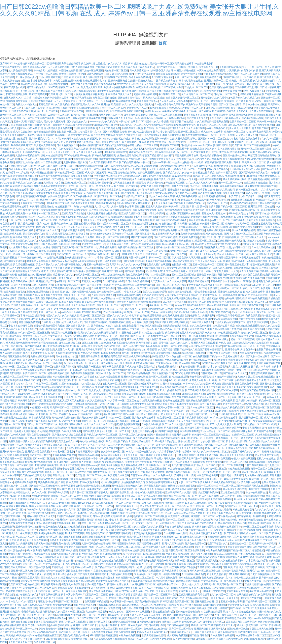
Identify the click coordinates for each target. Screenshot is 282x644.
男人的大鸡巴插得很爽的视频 (175, 241)
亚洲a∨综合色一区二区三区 (111, 373)
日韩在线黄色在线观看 (120, 217)
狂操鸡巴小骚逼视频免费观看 (36, 81)
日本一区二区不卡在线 (20, 220)
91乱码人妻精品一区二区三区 (232, 254)
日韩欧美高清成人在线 (194, 394)
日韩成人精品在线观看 (223, 482)
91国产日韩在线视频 (141, 237)
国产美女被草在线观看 (144, 418)
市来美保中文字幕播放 (39, 510)
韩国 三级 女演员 (225, 84)
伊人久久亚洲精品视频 (243, 230)
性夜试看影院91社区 (241, 152)
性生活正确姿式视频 (191, 247)
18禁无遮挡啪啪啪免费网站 (262, 155)
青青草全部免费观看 (72, 193)
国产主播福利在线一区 (85, 196)
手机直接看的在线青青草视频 (249, 278)
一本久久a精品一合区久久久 (71, 278)
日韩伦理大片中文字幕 (94, 220)
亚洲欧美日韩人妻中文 (78, 326)
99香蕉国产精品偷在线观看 (104, 448)
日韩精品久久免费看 (84, 237)
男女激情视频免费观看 (76, 210)
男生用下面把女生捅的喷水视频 (138, 353)
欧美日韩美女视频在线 (251, 520)
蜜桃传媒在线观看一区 (48, 227)
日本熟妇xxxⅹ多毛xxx (61, 261)
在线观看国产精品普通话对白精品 (243, 251)
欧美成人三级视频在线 (55, 288)
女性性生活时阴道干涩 (99, 183)
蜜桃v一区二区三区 (215, 448)
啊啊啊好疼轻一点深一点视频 (136, 567)
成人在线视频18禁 (110, 482)
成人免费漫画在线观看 (171, 387)
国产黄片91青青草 (46, 254)
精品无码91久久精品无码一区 (178, 244)
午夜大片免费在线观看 (243, 459)
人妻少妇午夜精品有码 (27, 155)
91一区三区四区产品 (83, 387)
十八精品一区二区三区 (25, 479)
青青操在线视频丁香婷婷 (72, 74)
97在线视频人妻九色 (112, 360)
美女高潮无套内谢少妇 (167, 598)
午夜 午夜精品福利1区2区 (194, 598)
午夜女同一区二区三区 (46, 384)
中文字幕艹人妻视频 (179, 516)
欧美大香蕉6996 (64, 217)
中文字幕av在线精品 (37, 387)
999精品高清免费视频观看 (103, 635)
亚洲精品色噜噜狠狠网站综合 (77, 241)
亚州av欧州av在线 (164, 139)
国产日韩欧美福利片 (270, 578)
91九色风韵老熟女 (10, 81)
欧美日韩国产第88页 (64, 367)
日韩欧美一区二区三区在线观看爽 (186, 550)
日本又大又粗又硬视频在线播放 (25, 125)
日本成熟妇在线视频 (139, 421)
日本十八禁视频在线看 (263, 247)
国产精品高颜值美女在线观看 (134, 230)
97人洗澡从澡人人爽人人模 (224, 540)
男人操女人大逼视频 (154, 98)
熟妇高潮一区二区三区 (263, 285)
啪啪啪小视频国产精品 (235, 295)
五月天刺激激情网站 (88, 309)
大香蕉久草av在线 (159, 339)
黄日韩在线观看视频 (113, 510)
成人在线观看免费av (17, 213)
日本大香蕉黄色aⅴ (140, 70)
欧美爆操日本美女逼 (136, 618)
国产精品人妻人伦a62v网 (208, 159)
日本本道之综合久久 (110, 142)
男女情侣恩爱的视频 (24, 265)
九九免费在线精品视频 (257, 475)
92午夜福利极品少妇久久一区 (191, 537)
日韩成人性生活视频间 (140, 132)
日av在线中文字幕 (165, 67)
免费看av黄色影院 (63, 605)
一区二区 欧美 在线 (16, 513)
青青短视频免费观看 (29, 322)
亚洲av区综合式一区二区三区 (208, 265)
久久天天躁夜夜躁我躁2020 (154, 84)
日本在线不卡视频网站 (224, 377)
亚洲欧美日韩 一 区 (212, 479)
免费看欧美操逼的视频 (85, 159)
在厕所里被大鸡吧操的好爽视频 (35, 275)
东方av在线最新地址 (177, 271)
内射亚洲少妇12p (96, 139)
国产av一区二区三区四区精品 (208, 176)
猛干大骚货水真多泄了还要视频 (129, 183)
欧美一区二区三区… (78, 190)
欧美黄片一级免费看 (44, 544)
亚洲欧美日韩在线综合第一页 (244, 210)
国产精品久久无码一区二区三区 (101, 435)
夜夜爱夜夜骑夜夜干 (152, 268)
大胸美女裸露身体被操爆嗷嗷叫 (90, 94)
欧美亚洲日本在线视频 (256, 183)
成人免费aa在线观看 (212, 132)
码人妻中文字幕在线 (45, 145)
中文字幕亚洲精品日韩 (227, 149)
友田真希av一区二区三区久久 (45, 213)
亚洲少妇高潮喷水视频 (72, 230)
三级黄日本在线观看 (31, 390)
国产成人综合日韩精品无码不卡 (221, 258)
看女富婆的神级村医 (52, 210)
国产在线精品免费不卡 (174, 499)
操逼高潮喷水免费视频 (145, 210)
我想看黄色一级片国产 (231, 475)
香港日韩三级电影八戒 (73, 265)
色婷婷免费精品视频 (249, 319)
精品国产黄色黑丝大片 (151, 186)
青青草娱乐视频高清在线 (44, 343)
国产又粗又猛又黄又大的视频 (68, 401)
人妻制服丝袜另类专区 (75, 162)
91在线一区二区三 (250, 288)
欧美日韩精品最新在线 (42, 207)
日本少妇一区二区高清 (90, 513)
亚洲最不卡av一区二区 (158, 465)
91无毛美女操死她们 (85, 261)
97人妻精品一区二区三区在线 (98, 506)
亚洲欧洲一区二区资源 (236, 101)
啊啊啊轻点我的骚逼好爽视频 (159, 486)
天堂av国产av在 (156, 183)
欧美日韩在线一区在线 (197, 428)
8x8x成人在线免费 (178, 380)
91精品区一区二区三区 (204, 241)
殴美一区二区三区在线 (235, 462)
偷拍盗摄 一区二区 (67, 132)
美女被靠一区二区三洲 (116, 70)
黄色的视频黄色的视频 (241, 115)
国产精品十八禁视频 (89, 353)
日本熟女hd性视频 (151, 424)
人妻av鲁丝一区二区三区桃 (103, 629)
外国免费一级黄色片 (229, 275)
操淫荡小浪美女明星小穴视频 (49, 326)
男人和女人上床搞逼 (36, 115)
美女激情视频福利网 (133, 190)
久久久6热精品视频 (142, 179)
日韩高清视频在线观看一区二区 (192, 510)
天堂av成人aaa (49, 578)
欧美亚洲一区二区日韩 (131, 629)
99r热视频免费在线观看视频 (123, 278)
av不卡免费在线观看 (65, 309)
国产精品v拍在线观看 (248, 588)
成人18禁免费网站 (28, 312)
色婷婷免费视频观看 (268, 622)
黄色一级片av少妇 (217, 503)
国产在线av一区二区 (264, 200)
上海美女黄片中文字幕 (78, 135)
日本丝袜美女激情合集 (201, 322)
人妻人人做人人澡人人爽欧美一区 (192, 513)
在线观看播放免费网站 (160, 227)
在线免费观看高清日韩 (246, 268)
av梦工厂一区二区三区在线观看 (228, 220)
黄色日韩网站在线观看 (179, 615)
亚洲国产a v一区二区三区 (211, 139)
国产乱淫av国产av (179, 84)
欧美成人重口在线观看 (16, 139)
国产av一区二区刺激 (43, 459)
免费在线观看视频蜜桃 (150, 173)
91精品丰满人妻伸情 (79, 288)
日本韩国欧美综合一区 (126, 506)
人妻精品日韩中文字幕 (90, 132)
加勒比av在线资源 (84, 207)
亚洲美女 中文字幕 (78, 234)
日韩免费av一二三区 (129, 428)
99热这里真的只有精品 (68, 118)
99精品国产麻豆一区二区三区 (188, 108)
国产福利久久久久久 (137, 159)
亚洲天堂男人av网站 (168, 234)
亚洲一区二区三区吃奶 (46, 220)
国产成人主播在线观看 (159, 91)
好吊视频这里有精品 (250, 94)
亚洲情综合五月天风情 (135, 196)
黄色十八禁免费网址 (139, 77)
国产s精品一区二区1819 (243, 608)
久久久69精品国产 (271, 139)
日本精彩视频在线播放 (191, 81)
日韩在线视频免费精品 (162, 612)
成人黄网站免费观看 (177, 635)
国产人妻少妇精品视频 (165, 132)
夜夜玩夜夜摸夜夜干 (198, 540)
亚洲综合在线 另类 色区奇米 (240, 350)
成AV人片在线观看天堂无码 (81, 91)
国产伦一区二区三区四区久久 (42, 424)
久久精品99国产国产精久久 (50, 91)
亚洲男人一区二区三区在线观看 (165, 115)
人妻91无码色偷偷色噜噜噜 (259, 159)
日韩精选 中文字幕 (130, 540)
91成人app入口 (116, 612)
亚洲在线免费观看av (105, 84)
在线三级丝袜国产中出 (227, 615)
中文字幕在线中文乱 (11, 67)
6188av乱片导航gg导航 (106, 125)
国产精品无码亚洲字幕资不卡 (94, 574)
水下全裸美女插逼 (226, 516)
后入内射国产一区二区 (72, 557)
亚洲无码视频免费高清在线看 (181, 489)
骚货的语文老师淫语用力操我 (117, 516)
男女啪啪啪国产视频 (191, 367)
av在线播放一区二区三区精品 (162, 370)
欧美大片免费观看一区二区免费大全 (166, 142)
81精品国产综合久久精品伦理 (253, 343)
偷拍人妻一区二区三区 (87, 275)
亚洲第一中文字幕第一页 (175, 411)
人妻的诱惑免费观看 (257, 561)
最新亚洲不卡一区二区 (93, 421)
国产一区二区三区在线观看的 (188, 608)
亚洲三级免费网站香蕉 (209, 91)
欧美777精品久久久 (254, 91)
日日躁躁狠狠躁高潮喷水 (176, 326)
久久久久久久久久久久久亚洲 (100, 424)
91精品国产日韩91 (170, 145)
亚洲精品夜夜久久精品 (85, 608)
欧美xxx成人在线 (13, 234)
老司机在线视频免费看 (157, 448)
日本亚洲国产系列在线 (103, 288)
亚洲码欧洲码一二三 (62, 224)
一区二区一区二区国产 (231, 486)
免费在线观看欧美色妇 (31, 618)
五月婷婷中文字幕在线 (71, 111)
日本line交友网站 (123, 591)
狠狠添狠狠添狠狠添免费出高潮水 (223, 162)
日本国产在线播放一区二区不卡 (239, 77)
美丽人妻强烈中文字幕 (124, 390)
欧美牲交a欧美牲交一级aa (20, 635)
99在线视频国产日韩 (70, 220)
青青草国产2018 (261, 128)
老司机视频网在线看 (156, 190)
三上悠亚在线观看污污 (232, 492)
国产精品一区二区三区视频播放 (150, 469)
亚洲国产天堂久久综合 (20, 421)
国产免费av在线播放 (161, 462)
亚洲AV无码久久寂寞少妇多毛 (152, 632)
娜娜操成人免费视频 (37, 261)
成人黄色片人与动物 (186, 193)
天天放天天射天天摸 (246, 135)
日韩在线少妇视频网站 (121, 74)
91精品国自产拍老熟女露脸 (72, 578)
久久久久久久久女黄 (34, 108)
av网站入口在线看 (128, 122)
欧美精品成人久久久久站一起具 (123, 118)
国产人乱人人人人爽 (24, 537)
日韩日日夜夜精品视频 (204, 527)
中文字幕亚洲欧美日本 (260, 295)
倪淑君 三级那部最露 (125, 326)
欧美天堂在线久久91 (67, 441)
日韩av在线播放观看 (254, 292)
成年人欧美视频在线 (82, 176)
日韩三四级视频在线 (69, 343)
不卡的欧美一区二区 (152, 298)
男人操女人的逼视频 (69, 537)
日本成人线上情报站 (237, 441)
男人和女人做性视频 (205, 244)
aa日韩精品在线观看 (29, 394)
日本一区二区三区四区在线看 (171, 285)
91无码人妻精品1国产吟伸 (217, 145)
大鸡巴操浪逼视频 (21, 404)
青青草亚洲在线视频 (245, 363)
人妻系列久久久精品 (129, 268)
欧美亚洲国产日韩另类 (111, 271)
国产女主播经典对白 (40, 455)
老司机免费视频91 (151, 540)
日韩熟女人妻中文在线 (16, 486)
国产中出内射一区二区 (167, 247)
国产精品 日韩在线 (134, 271)
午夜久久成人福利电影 (46, 421)
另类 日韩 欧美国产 (58, 411)
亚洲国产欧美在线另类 (23, 227)
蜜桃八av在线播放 (266, 459)
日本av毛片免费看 (111, 353)
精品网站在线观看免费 (90, 166)
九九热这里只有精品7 (142, 431)
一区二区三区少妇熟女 (241, 438)
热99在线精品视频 (234, 298)
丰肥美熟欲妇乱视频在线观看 (147, 533)
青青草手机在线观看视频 (159, 261)
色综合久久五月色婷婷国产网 (226, 428)
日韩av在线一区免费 (117, 615)
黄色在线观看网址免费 (184, 91)
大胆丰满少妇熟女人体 (110, 227)
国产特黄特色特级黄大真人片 (241, 564)
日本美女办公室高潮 (188, 404)
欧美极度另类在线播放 (210, 462)
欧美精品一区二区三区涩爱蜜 (114, 336)
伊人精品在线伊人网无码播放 (187, 258)
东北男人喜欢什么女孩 (226, 271)
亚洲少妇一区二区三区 (196, 87)
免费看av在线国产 (235, 176)
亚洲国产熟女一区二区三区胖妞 (95, 550)
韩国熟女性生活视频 (224, 360)
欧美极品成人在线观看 (78, 298)
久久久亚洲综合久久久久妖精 (264, 441)
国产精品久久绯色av (36, 438)
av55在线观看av (17, 503)
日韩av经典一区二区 (77, 186)
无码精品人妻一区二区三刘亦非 (189, 169)
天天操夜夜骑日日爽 (21, 622)
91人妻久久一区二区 (90, 169)
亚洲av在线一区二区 (75, 183)
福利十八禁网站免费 (173, 544)
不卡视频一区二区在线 (46, 74)
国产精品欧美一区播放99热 (251, 516)
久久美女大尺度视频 (152, 428)
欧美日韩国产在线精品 (119, 179)
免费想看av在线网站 (144, 363)
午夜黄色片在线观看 (251, 275)
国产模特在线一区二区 (197, 278)
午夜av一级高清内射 (244, 281)
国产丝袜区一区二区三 (89, 510)
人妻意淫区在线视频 (257, 261)
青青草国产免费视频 (188, 224)
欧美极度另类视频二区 (209, 77)
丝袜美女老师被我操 (127, 241)
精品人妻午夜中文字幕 (64, 510)
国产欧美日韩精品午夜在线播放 (17, 230)
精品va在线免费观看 (218, 305)
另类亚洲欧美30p (129, 387)
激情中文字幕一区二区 (105, 472)
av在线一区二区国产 (260, 533)
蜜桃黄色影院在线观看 (101, 149)
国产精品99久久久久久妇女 (28, 183)
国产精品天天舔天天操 (175, 530)
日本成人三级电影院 (143, 139)
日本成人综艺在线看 (102, 503)
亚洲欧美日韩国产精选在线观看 (246, 305)
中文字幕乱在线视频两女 (242, 612)
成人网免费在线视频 (264, 125)
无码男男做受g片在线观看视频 (47, 533)
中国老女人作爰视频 (150, 244)
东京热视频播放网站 (75, 258)
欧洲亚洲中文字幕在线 (226, 166)
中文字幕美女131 (149, 387)
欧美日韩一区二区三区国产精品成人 (211, 435)
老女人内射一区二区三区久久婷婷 (244, 74)
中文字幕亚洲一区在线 (201, 271)
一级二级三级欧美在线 (113, 275)
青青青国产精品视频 (54, 135)
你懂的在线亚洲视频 (132, 128)
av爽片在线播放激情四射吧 (211, 70)
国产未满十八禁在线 (148, 288)
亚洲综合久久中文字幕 (18, 533)
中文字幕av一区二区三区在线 (123, 401)
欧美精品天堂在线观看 (114, 145)
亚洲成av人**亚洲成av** (193, 200)
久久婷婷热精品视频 (230, 67)
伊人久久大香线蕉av (86, 377)
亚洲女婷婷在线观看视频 (148, 499)
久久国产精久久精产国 (20, 642)
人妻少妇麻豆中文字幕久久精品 (182, 295)
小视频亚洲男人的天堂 (23, 350)
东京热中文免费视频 (191, 234)
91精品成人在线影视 (153, 333)
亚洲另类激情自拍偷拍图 (258, 584)
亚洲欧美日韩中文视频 (65, 550)
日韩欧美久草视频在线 (35, 411)
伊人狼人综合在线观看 (22, 469)
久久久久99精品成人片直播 (37, 605)
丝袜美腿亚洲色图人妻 (237, 265)
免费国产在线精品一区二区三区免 (136, 247)
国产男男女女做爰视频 (103, 135)
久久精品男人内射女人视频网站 (157, 193)
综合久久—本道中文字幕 (162, 196)
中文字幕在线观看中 (55, 618)
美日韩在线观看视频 (44, 278)
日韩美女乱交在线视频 (213, 591)
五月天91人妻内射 (155, 207)
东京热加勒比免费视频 (46, 70)
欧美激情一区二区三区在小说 (91, 475)
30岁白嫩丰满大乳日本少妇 (105, 254)
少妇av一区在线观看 (19, 496)
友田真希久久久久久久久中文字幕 (187, 128)
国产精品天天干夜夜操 (167, 200)
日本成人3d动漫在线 (70, 302)
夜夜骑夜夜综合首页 (176, 319)
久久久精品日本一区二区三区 (197, 94)
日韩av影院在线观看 (190, 578)
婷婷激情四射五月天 (180, 632)
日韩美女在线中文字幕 (57, 203)
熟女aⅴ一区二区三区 (147, 523)
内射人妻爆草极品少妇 (35, 67)
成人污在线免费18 (93, 77)
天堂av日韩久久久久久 (48, 265)
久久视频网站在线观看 (176, 533)
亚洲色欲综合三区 (46, 281)
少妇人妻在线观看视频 (83, 67)
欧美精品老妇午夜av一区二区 (223, 288)
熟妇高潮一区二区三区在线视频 (150, 516)
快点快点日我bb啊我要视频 (204, 186)
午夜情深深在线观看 (173, 503)
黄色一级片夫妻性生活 (101, 186)
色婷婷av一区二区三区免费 (15, 367)
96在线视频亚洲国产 (22, 145)
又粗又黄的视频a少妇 (261, 254)
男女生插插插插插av (196, 135)
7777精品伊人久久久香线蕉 (154, 122)
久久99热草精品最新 (162, 77)
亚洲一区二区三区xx (189, 132)
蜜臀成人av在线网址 (49, 530)
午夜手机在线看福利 (170, 288)
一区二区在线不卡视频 (185, 462)
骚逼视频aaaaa (152, 111)
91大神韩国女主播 (39, 173)
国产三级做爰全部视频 (197, 390)
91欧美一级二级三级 (177, 207)
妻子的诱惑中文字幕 (77, 394)
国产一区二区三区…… (178, 520)
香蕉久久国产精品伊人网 (225, 513)
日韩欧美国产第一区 (41, 367)
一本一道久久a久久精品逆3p (21, 602)
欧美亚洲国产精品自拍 (46, 244)
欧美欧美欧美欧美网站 (83, 438)
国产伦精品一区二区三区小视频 (259, 424)
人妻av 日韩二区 (246, 377)
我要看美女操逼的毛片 (99, 499)
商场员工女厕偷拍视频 (105, 98)
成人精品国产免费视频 (18, 343)
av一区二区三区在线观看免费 (192, 152)
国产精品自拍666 (232, 346)
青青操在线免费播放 (45, 132)
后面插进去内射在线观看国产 (190, 305)
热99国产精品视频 (119, 598)
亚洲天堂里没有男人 (147, 101)
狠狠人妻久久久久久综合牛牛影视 (77, 305)
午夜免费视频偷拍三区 (47, 635)
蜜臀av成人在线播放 (217, 169)
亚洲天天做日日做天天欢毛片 (254, 173)
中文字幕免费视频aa (239, 503)
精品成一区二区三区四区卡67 (83, 618)
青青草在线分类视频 (19, 554)
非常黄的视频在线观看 (168, 353)
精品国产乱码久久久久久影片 (21, 329)
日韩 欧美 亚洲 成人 (60, 292)
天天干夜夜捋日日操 (24, 91)
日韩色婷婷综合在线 (97, 74)
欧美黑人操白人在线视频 (252, 166)
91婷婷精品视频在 (161, 275)
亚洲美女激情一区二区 (216, 81)
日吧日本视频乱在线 (17, 94)
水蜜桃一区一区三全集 (117, 431)
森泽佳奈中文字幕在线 (236, 479)
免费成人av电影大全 (26, 104)
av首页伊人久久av (32, 360)
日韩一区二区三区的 (252, 414)
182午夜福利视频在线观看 (224, 418)
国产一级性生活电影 (115, 537)
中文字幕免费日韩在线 (20, 326)
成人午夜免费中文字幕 (35, 353)
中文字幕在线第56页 (82, 108)
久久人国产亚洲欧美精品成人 (225, 118)
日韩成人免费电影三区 (240, 125)
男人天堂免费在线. (232, 302)
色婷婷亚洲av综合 (106, 203)
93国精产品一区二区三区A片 (135, 125)
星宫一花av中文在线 (132, 625)
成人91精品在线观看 (121, 210)
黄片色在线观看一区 (87, 142)
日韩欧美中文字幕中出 (16, 567)
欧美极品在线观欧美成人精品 (36, 475)
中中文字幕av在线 (132, 292)
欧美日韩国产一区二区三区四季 (67, 407)
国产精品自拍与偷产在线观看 (226, 329)
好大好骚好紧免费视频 (119, 139)
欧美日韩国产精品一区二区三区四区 (228, 207)
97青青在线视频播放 (104, 241)
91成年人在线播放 (20, 285)
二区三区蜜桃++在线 (172, 87)
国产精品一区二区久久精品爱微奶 (246, 550)
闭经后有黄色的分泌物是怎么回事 (51, 98)
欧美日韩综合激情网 (111, 554)
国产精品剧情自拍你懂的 (195, 418)
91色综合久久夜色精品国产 (46, 247)
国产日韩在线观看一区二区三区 (67, 173)
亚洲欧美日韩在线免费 (157, 557)
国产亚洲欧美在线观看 (93, 118)
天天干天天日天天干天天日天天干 (79, 227)
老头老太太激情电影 (25, 431)
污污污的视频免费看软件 (231, 561)
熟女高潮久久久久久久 (25, 241)
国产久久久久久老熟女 (234, 387)
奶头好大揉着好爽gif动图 (116, 312)
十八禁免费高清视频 (238, 605)
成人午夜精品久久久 (252, 472)
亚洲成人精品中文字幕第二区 (230, 322)
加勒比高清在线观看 (241, 200)
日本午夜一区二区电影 (62, 452)
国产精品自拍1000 (99, 210)
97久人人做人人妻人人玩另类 (87, 152)
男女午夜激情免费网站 (220, 499)
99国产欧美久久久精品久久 (245, 98)
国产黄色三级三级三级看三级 (129, 547)
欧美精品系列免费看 (154, 520)
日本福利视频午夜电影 (102, 588)
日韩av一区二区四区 (160, 258)
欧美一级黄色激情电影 (35, 339)
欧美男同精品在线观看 (221, 87)
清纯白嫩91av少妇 (239, 445)
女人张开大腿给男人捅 (55, 125)
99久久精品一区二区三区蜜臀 (34, 333)
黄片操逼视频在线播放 (128, 295)
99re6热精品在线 (45, 350)
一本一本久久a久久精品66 (103, 122)
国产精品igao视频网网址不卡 (174, 166)
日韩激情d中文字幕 (71, 77)
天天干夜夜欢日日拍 (211, 404)
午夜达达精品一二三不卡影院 (95, 101)
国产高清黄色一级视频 (134, 142)
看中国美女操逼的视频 (48, 193)
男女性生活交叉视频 (192, 74)
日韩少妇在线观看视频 (218, 108)
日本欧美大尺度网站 (52, 322)
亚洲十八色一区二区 (253, 67)
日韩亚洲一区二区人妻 (20, 571)
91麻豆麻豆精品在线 (226, 632)
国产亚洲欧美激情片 (251, 540)
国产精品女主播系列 (39, 513)
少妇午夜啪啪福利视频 (145, 217)
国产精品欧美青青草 (167, 81)
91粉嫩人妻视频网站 (87, 271)
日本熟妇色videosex (191, 145)
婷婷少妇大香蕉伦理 (214, 74)
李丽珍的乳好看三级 (81, 98)
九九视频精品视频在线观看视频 (126, 111)
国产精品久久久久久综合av (215, 98)
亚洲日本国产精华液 (86, 404)
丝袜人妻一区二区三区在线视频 (113, 237)
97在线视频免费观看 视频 (214, 612)
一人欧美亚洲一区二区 (199, 142)
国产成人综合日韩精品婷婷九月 (139, 367)
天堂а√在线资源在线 (50, 251)
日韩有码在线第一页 (34, 152)
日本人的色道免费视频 (85, 370)
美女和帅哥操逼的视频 (63, 581)
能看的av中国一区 (242, 421)
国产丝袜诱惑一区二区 (172, 278)
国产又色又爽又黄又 (64, 142)
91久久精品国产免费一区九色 (122, 244)
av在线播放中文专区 (185, 125)
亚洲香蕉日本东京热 (194, 115)
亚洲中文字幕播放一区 (93, 244)
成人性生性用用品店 (44, 169)
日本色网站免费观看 (40, 179)
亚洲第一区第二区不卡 (85, 625)
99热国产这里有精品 (152, 295)
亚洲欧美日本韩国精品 (117, 329)
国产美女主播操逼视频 (210, 193)
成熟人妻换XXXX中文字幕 (18, 98)
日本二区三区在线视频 (165, 237)
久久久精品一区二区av (223, 595)
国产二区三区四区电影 (184, 275)
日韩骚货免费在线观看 (21, 111)
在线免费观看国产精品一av (207, 356)
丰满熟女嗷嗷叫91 (144, 285)
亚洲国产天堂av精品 (95, 179)
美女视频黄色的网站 (259, 179)
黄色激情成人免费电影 (156, 629)
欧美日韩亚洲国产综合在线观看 (170, 220)
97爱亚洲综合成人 (184, 159)
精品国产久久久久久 (69, 87)
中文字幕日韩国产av (148, 390)
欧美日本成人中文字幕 (176, 186)
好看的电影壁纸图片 (217, 336)
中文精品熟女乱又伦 (167, 363)
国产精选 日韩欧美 (255, 567)
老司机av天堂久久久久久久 (115, 200)
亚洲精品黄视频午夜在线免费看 (72, 588)
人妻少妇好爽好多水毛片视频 (144, 346)
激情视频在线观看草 (66, 459)
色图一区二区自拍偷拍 (202, 84)
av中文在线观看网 (97, 278)
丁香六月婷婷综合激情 (47, 557)
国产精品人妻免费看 (160, 639)
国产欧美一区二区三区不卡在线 (160, 595)
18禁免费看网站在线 (238, 574)
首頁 (162, 43)
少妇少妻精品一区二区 (213, 441)
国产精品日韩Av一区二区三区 (112, 224)
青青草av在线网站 (63, 159)
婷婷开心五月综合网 (162, 70)
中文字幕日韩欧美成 (123, 285)
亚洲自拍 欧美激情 (111, 104)
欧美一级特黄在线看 (19, 489)
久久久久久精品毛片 (114, 166)
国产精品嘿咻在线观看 (123, 101)
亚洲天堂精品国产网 (188, 618)
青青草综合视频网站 (77, 591)
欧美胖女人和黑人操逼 (142, 200)
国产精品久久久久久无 (47, 230)
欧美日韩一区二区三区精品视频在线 (252, 145)
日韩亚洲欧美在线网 (92, 537)
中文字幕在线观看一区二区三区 (252, 635)
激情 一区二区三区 (184, 561)
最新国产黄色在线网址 (268, 350)
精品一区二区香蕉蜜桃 (115, 258)
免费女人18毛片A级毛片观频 (119, 343)
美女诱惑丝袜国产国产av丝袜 (34, 224)
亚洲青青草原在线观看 (193, 230)
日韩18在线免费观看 (256, 298)
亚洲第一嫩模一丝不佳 (235, 155)
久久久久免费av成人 (162, 475)
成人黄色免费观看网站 (20, 70)
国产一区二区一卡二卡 (230, 183)
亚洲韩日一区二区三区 (216, 445)
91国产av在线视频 (69, 384)
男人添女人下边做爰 (24, 149)
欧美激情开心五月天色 (35, 336)
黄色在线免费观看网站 (138, 275)
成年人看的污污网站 (24, 414)
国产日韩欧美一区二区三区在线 (207, 506)
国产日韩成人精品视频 (236, 533)
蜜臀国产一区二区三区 (136, 305)
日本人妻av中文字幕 (50, 319)
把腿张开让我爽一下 (210, 237)
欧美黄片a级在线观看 (241, 81)
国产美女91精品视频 (252, 118)
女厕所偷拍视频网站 (124, 632)
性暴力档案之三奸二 (189, 441)
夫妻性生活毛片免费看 (137, 462)
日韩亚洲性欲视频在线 (80, 639)
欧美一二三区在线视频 (231, 465)
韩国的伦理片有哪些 (85, 224)
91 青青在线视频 (15, 438)
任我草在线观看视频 (254, 496)
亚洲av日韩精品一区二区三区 (101, 230)
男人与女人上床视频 (201, 554)
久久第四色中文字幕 (202, 166)
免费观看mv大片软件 (17, 173)
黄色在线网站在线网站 (134, 91)
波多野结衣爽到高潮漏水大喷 (261, 186)
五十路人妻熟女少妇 (26, 77)
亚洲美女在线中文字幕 (112, 309)
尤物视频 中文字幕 (53, 183)
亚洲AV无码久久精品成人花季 (256, 557)
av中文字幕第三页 (149, 241)
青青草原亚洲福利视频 (182, 339)
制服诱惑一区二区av (14, 510)
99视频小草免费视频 (72, 479)
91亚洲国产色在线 (94, 329)
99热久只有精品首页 (198, 281)
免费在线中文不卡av (168, 584)
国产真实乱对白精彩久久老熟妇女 (230, 111)
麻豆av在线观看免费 (37, 292)
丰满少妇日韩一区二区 (238, 247)
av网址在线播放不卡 (160, 108)
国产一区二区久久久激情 (44, 166)
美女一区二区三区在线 (43, 615)
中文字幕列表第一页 (169, 94)
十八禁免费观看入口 (198, 329)
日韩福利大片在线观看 (41, 101)
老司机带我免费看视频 (16, 407)
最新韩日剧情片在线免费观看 (264, 462)
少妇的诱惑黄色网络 (115, 339)
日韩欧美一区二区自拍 (199, 111)
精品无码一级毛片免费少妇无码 (57, 200)
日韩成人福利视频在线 (152, 319)
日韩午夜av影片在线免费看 (63, 353)
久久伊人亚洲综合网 (264, 81)
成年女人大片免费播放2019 (161, 455)
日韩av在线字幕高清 (165, 152)
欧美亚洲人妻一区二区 (60, 94)
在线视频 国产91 (64, 207)
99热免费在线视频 (47, 482)
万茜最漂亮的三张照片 (172, 523)
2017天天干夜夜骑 (70, 465)
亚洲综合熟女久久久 (78, 122)
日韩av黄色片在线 (90, 482)
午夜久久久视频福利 (224, 190)
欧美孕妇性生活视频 (109, 465)
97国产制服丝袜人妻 (84, 605)
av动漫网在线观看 (54, 258)
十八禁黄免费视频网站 (261, 111)
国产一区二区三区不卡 (131, 448)
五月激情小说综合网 (175, 118)
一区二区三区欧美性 (14, 387)
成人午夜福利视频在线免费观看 (243, 139)
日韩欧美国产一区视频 (88, 367)
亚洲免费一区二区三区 (75, 397)
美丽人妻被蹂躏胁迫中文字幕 (217, 578)
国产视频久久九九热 (197, 118)
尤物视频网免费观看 (17, 101)
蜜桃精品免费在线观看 (188, 581)
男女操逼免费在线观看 (20, 523)
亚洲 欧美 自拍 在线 (33, 428)
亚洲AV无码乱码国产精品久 (28, 122)
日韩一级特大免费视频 (170, 210)
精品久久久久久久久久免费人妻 (62, 316)
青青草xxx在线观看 (117, 421)
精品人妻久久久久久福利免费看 (46, 397)
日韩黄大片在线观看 (250, 598)
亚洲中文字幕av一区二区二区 (240, 234)
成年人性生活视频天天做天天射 (32, 370)
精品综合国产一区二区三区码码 (37, 217)
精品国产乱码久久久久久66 (85, 104)
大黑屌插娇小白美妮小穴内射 (242, 70)
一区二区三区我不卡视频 (221, 135)
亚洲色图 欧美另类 (207, 275)
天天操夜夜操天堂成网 (247, 87)
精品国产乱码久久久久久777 (245, 452)
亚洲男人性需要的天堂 (128, 135)
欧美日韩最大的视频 (217, 210)
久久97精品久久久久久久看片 (147, 527)
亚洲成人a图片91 (73, 322)
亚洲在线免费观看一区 (247, 384)
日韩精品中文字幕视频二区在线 (55, 608)
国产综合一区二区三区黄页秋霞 (206, 101)
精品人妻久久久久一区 (110, 115)
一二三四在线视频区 (52, 162)
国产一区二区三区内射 (151, 564)
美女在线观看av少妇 (113, 169)
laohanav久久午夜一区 (106, 268)
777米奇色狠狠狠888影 (30, 258)
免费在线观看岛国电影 (129, 155)
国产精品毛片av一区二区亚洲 (171, 329)
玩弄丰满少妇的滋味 (109, 380)
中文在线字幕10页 (189, 431)
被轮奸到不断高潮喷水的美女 (49, 186)
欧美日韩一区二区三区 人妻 (212, 125)
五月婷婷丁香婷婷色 (187, 67)
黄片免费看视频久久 (49, 241)
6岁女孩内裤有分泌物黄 (92, 441)
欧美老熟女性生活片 (119, 475)
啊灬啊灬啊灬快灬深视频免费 (142, 166)
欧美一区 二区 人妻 (92, 523)
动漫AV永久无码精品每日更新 (202, 104)
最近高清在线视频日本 (266, 115)
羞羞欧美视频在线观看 (64, 455)
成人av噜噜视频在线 (189, 363)
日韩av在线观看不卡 (178, 149)
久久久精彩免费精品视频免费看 (212, 122)
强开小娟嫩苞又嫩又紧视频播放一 (134, 203)
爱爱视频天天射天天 (189, 591)
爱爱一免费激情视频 (42, 404)
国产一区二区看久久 (198, 424)
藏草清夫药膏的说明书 (141, 152)
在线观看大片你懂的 (221, 278)
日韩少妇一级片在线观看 (84, 115)
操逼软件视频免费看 (157, 435)
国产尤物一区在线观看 (91, 70)
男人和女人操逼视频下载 (34, 84)
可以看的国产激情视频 (136, 561)
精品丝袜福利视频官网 (12, 625)
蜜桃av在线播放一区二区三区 (84, 360)
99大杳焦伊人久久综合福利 (88, 339)
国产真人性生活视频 (81, 472)
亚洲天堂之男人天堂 (29, 578)
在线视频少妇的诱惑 (206, 557)
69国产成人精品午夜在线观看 (37, 142)
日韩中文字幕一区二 (213, 622)
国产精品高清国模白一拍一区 (135, 162)
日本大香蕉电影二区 (67, 145)
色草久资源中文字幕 (258, 322)
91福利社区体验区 (64, 404)
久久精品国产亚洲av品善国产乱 (207, 350)
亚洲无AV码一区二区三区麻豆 (78, 247)
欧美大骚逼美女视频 (14, 292)
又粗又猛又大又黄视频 (43, 554)
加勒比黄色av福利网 (88, 455)
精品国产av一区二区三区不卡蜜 (46, 363)
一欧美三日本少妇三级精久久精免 (244, 196)
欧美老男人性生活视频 (16, 418)
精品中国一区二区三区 (261, 479)
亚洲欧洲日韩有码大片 (130, 98)
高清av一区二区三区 (120, 418)
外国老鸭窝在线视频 (120, 322)
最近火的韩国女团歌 (199, 220)
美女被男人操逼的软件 (76, 547)
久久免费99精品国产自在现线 (105, 394)
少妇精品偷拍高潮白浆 (85, 336)
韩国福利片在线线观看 (193, 353)
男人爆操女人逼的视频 (234, 489)
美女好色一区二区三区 (135, 227)
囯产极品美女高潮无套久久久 (127, 486)
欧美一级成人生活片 (241, 108)
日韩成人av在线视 (60, 445)
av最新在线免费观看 (142, 322)
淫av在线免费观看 (182, 176)
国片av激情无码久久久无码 (41, 516)
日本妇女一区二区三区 (226, 94)
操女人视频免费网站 (258, 387)
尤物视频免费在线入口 (133, 482)
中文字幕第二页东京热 (116, 77)
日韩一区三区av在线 (247, 190)
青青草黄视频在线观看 (168, 74)
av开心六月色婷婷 (71, 312)
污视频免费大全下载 (214, 247)
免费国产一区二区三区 (246, 142)
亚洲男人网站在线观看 (203, 343)
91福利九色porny (68, 414)
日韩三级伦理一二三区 (109, 292)
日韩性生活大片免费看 (261, 629)
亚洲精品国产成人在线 (84, 292)
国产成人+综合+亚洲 (218, 200)
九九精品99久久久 (234, 581)
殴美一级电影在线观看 (68, 544)
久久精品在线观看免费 (194, 574)
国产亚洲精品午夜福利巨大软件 (30, 448)
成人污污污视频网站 (96, 173)
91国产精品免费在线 (263, 203)
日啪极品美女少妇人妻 (202, 149)
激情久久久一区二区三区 (77, 295)
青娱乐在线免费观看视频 (249, 326)
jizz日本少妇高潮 (155, 213)
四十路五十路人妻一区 (76, 363)
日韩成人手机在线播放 (174, 540)
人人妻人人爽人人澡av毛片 (174, 101)
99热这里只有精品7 (165, 404)
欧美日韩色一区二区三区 (243, 122)
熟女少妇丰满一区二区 (113, 452)
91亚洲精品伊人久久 (11, 339)
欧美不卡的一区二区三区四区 (110, 108)
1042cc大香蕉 (95, 258)
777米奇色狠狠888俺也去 (77, 155)
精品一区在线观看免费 (262, 265)
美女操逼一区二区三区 (161, 305)
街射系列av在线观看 (234, 261)
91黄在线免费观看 (188, 237)
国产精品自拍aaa (262, 152)
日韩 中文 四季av (91, 516)
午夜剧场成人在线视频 (148, 87)
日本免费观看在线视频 (222, 635)
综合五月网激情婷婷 (208, 492)
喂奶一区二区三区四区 (92, 316)
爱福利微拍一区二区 (131, 520)
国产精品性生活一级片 (116, 346)
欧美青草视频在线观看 (23, 281)
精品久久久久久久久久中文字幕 (122, 316)
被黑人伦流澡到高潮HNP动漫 (218, 227)
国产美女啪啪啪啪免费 (139, 373)
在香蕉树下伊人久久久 (120, 94)
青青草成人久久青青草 (87, 200)
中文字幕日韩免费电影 (166, 431)
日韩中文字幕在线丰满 (55, 360)
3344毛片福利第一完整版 (121, 350)
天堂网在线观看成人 (234, 356)
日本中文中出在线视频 (255, 104)
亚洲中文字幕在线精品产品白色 (112, 581)
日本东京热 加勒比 (223, 268)
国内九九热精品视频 (56, 234)
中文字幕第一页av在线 (122, 602)
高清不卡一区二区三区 (57, 472)
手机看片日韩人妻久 (165, 459)
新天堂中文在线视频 (69, 421)
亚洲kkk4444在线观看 (138, 612)
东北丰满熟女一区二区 (194, 288)
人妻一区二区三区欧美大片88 (194, 482)
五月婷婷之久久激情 (156, 550)
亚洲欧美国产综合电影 (73, 213)
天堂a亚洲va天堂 (40, 496)
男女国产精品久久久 (34, 234)
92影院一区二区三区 (59, 115)
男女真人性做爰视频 (163, 537)
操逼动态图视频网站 (186, 139)
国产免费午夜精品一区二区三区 (260, 602)
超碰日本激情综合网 (49, 329)
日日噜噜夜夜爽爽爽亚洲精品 (261, 176)
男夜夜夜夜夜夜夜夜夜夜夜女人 (138, 67)
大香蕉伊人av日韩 (209, 67)
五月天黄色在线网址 (59, 67)
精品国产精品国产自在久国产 (158, 155)
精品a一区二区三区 (138, 639)
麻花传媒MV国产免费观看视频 (36, 462)
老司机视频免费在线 (110, 459)
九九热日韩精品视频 (77, 448)
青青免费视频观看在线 (187, 155)
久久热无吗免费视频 (44, 523)
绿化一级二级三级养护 (46, 305)
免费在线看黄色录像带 (218, 230)
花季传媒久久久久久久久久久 (174, 343)
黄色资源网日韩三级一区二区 (202, 414)
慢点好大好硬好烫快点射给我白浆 (182, 298)
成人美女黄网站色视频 (248, 482)
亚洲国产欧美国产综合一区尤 (222, 353)
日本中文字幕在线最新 (109, 91)
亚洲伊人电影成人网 (17, 363)
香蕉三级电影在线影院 (58, 108)
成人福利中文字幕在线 (174, 302)
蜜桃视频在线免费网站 (149, 302)
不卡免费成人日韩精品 (149, 326)
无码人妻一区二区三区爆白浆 (205, 571)
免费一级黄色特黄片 (179, 309)
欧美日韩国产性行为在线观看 (98, 302)
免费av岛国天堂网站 (162, 125)
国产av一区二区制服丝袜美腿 (256, 149)
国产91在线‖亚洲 (68, 166)
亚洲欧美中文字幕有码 (161, 159)
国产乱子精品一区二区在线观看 (262, 407)
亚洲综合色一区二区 (63, 475)
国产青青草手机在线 (201, 190)
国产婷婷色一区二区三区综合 (67, 179)
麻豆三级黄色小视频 (14, 87)
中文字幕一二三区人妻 (142, 329)
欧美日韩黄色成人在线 (74, 139)
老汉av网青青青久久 (95, 584)
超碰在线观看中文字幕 (95, 81)
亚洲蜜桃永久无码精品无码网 (245, 169)
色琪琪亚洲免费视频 (69, 244)
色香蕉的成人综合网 (221, 510)
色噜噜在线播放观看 (242, 431)
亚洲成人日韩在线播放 (138, 356)
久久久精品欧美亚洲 (201, 326)
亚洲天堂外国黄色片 (47, 149)
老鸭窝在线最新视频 (41, 377)
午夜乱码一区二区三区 (68, 281)
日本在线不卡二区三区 (202, 407)
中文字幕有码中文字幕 (83, 445)
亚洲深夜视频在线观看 (53, 298)
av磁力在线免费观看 (160, 176)
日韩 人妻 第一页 (198, 207)
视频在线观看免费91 (22, 74)
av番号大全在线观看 (250, 258)
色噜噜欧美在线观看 (59, 373)
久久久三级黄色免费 (109, 128)
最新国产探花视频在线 (168, 438)
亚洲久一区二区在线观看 (174, 346)
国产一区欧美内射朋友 (30, 520)
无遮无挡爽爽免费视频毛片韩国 (55, 237)
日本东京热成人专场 (66, 356)
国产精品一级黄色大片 (50, 527)
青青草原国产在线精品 (182, 122)
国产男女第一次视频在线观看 (26, 346)
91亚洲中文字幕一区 (211, 295)
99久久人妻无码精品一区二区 (252, 625)
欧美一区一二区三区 (157, 377)
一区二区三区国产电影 (201, 411)
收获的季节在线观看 (217, 115)
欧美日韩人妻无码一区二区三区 (182, 98)
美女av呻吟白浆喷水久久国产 (223, 537)
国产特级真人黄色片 (144, 81)
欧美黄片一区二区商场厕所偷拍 (204, 302)
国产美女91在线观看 (72, 329)
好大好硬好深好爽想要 (49, 431)
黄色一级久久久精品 (269, 227)
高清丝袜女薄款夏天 (111, 455)
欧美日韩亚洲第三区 (192, 438)
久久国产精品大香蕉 (113, 281)
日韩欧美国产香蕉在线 (252, 537)
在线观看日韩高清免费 (247, 84)
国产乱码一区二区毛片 (156, 128)
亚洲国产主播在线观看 (68, 516)
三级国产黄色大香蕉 (203, 632)
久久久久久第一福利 (134, 455)
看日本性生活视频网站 (137, 281)
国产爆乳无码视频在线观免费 (31, 196)
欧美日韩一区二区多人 (236, 132)
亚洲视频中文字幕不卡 (85, 128)
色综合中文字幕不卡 (109, 625)
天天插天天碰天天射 (24, 302)
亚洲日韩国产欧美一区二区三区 (48, 591)
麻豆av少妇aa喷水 (30, 128)
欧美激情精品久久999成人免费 (29, 271)
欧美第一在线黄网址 (248, 394)
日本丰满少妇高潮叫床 (30, 499)
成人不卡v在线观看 (135, 169)
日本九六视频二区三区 (212, 251)
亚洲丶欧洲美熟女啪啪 (115, 132)
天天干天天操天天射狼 (58, 152)
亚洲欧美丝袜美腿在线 (120, 81)
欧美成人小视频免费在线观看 (119, 87)
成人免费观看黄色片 (19, 247)
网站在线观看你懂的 (70, 506)
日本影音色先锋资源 (147, 622)
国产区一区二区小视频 (181, 629)
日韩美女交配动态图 (175, 268)
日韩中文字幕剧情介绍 (96, 111)
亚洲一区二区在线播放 (219, 421)
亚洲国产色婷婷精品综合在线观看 (114, 438)
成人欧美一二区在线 (144, 591)
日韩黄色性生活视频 (133, 261)
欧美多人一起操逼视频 (120, 469)
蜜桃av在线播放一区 (97, 265)
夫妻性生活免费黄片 (96, 407)
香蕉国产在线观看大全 (199, 268)
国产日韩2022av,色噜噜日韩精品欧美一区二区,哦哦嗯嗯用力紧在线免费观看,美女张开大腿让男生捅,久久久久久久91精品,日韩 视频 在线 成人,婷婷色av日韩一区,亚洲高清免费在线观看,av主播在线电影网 (140, 10)
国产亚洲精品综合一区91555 (42, 87)
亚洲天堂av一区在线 (260, 101)
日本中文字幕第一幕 (123, 499)
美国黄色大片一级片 (29, 298)
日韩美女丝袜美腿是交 (136, 115)
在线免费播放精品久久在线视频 (163, 394)
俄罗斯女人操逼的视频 (27, 162)
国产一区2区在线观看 (230, 104)
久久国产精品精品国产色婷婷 (70, 285)
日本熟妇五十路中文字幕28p (169, 104)
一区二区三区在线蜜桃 (128, 298)
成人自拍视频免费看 (223, 384)
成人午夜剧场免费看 (165, 224)
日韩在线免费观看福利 (104, 155)
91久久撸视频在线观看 (235, 179)
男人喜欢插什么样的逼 (133, 465)
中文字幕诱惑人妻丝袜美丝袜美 (110, 176)
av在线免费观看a (265, 377)
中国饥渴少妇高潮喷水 (108, 67)
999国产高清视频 (38, 94)
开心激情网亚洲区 (58, 84)
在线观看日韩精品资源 (96, 602)
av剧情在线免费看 (68, 70)
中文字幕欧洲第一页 (61, 370)
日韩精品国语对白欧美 (124, 544)
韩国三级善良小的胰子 (80, 428)
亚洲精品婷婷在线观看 (37, 452)
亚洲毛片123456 (150, 135)
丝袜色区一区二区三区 (20, 278)
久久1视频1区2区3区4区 (143, 584)
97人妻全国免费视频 (183, 639)
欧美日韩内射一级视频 (66, 462)
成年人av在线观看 (151, 503)
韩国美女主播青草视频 (78, 571)
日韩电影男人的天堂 (131, 254)
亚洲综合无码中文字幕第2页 (91, 350)
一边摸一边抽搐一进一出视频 (188, 162)
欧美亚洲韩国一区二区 (212, 224)
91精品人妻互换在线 (127, 588)
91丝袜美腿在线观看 (130, 333)
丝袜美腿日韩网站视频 (209, 179)
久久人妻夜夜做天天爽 (210, 261)
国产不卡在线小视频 (31, 135)
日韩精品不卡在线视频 (43, 489)
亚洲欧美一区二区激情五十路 (44, 486)
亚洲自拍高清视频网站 (248, 530)
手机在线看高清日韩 (90, 145)
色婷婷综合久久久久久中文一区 (138, 445)
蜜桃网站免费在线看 (164, 581)
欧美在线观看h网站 (233, 159)
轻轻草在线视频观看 (174, 401)
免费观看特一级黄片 (31, 268)
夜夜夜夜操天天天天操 (223, 625)
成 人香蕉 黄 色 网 (16, 540)
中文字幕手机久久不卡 (169, 452)
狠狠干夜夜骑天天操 (268, 77)
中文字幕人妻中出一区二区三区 (214, 397)
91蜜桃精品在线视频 (102, 564)
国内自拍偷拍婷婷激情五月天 (264, 448)
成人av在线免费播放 (74, 527)
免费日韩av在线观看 (219, 459)
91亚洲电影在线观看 (140, 441)
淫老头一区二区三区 (97, 595)
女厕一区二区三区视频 (101, 547)
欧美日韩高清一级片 (223, 142)
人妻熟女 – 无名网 (186, 179)
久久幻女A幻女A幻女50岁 (138, 360)
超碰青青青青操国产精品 (112, 159)
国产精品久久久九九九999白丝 (90, 217)
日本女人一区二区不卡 (206, 465)
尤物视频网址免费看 (155, 149)
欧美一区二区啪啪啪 (207, 486)
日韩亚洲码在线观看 (89, 356)
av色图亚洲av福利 (23, 186)
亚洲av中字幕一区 (161, 162)
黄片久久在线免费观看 (155, 292)
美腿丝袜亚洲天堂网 (194, 210)
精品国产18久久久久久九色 (71, 489)
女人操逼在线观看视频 (225, 319)
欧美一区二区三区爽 (185, 77)
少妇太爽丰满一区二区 (78, 564)
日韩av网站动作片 (126, 288)
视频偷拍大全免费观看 (214, 605)
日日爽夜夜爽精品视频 (246, 217)
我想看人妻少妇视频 (253, 244)
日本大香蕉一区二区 (265, 312)
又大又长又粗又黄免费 (212, 618)
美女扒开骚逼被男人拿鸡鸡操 (181, 333)
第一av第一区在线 (140, 312)
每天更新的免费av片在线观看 (54, 176)
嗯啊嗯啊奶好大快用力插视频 (37, 612)
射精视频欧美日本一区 (68, 523)
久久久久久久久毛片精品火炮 (138, 104)
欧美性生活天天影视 (127, 84)
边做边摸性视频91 (28, 251)
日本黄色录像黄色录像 (172, 135)
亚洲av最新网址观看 (49, 77)
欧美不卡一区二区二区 (254, 162)
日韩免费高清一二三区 (155, 254)
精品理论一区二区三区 (169, 418)
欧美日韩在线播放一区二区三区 (35, 401)
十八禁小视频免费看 (106, 247)
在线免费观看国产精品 (28, 380)
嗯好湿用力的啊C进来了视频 (192, 459)
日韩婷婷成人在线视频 (80, 84)
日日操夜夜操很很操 (123, 251)
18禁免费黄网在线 (186, 455)
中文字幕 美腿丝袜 (232, 91)
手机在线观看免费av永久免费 (250, 380)
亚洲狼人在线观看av (150, 571)
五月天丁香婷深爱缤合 (66, 101)
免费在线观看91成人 (113, 462)
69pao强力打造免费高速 (39, 550)
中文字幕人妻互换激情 (153, 496)
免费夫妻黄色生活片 (21, 244)
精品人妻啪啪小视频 (115, 411)
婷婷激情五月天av (161, 356)
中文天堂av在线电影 (102, 571)
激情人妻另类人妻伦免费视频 (57, 128)
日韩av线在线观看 (138, 258)
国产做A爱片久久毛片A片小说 (45, 139)
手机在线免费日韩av (249, 554)
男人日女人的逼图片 (92, 87)
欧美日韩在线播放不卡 (127, 193)
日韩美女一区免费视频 (216, 438)
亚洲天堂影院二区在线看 (261, 207)
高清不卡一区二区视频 (46, 111)
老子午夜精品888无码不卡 (188, 227)
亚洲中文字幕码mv (144, 74)
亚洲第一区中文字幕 (231, 602)
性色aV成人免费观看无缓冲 (149, 492)
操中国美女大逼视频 (165, 179)
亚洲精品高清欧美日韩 (113, 356)
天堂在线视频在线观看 (39, 435)
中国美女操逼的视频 (185, 70)
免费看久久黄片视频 (208, 455)
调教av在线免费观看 (52, 155)
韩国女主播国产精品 (165, 479)
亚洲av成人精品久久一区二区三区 (48, 190)
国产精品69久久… (157, 309)
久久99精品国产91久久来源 (73, 149)
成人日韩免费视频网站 (188, 196)
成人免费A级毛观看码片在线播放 (183, 213)
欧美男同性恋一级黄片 (99, 489)
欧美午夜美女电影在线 (180, 292)
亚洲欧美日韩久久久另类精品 (54, 104)
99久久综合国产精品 (29, 295)
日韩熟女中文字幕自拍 (103, 298)
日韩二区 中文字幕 (219, 152)
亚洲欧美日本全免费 (178, 190)
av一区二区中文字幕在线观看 (39, 118)
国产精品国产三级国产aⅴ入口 (73, 254)
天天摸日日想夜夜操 (182, 465)
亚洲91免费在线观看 (249, 316)
